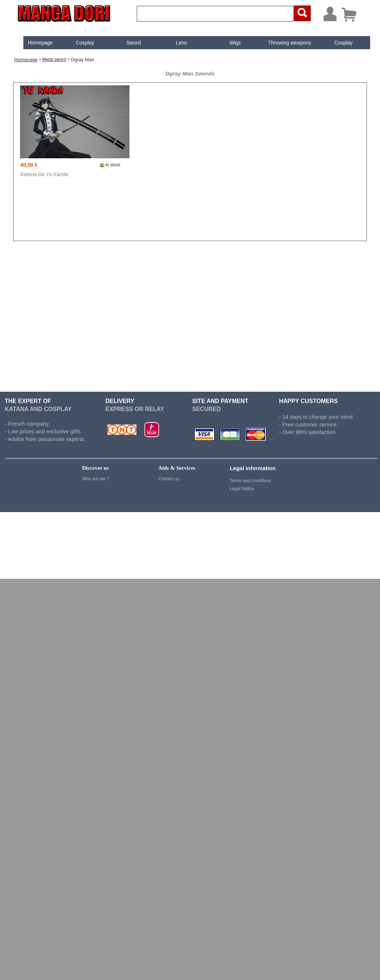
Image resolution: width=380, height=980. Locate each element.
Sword (128, 43)
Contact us (169, 479)
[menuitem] (34, 43)
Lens (175, 43)
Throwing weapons (284, 43)
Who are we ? (96, 479)
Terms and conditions (250, 481)
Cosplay (79, 43)
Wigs (229, 43)
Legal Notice (242, 489)
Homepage (34, 43)
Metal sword (54, 59)
